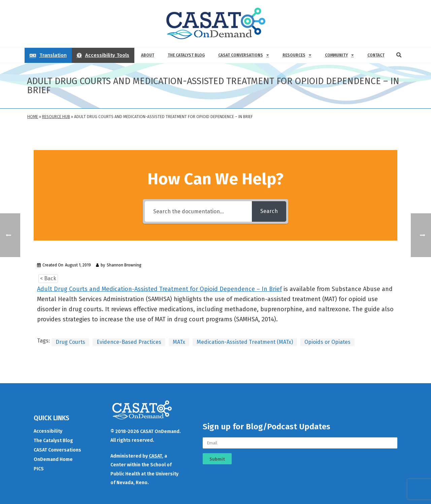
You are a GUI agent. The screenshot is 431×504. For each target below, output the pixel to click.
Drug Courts (70, 342)
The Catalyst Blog (186, 55)
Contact (376, 55)
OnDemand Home (53, 459)
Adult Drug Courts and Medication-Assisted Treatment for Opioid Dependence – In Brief (159, 289)
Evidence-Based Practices (129, 342)
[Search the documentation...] (198, 211)
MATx (179, 342)
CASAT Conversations (244, 55)
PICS (39, 469)
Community (339, 55)
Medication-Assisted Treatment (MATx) (245, 342)
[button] (399, 55)
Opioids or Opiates (327, 342)
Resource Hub (56, 117)
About (148, 55)
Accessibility (48, 431)
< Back (48, 278)
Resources (297, 55)
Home (33, 117)
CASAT (155, 456)
